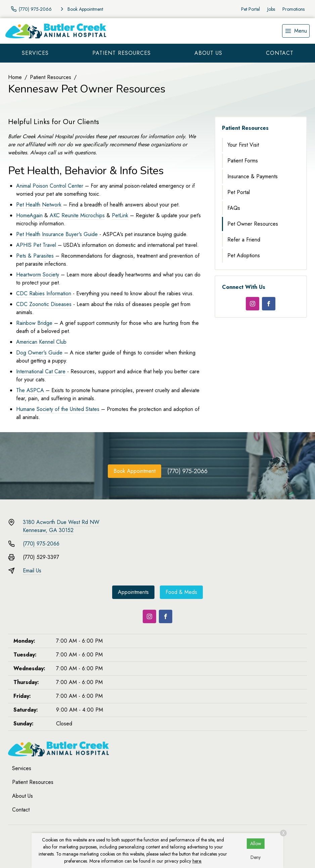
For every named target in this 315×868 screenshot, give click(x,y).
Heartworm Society (38, 275)
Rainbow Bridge (34, 323)
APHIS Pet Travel (36, 245)
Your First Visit (243, 145)
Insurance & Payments (253, 176)
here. (197, 861)
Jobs (271, 9)
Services (35, 53)
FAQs (234, 208)
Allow (256, 843)
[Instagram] (253, 304)
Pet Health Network (39, 205)
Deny (256, 857)
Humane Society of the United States (58, 409)
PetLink (120, 215)
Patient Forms (243, 161)
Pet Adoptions (244, 255)
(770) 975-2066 (187, 471)
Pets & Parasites (36, 256)
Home (15, 77)
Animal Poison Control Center (50, 186)
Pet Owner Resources (253, 224)
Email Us (32, 571)
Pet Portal (251, 9)
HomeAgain (29, 215)
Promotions (294, 9)
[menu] (296, 31)
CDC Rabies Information (44, 293)
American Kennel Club (41, 342)
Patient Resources (122, 53)
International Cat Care (41, 371)
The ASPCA (30, 390)
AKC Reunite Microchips (77, 215)
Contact (280, 53)
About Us (208, 53)
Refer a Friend (244, 240)
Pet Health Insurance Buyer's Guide (57, 234)
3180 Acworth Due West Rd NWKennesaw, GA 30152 (61, 526)
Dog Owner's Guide (39, 353)
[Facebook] (269, 304)
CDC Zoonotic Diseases (44, 304)
